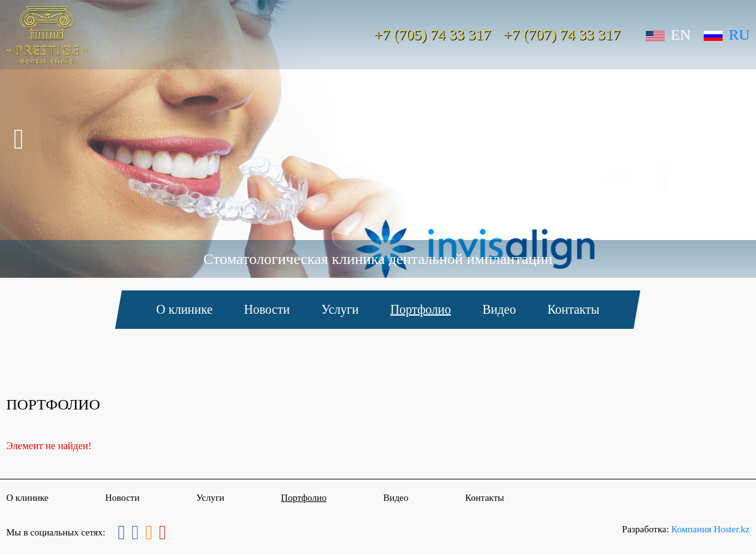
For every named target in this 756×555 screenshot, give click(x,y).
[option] (378, 139)
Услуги (340, 309)
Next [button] (738, 139)
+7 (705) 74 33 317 (433, 35)
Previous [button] (18, 139)
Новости (267, 309)
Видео (499, 309)
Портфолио (421, 309)
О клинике (184, 309)
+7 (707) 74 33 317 (562, 35)
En (668, 35)
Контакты (574, 309)
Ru (727, 35)
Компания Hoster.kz (711, 529)
